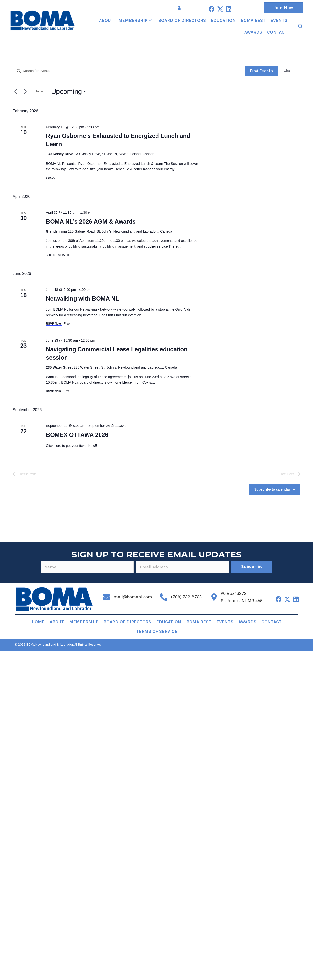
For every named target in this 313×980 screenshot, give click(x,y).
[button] (212, 9)
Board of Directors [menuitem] (127, 622)
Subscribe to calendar (272, 489)
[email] (182, 567)
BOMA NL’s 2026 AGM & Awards (91, 221)
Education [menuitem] (169, 622)
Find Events (261, 71)
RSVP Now (54, 324)
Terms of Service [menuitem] (157, 631)
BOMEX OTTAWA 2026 (77, 435)
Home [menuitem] (38, 622)
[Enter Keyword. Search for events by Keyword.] (129, 71)
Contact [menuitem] (272, 622)
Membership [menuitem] (84, 622)
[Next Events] (25, 92)
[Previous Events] (16, 92)
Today (40, 91)
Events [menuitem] (225, 622)
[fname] (87, 567)
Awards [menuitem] (247, 622)
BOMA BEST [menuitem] (199, 622)
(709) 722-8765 (186, 597)
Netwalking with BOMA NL (83, 299)
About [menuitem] (57, 622)
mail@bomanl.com (133, 597)
